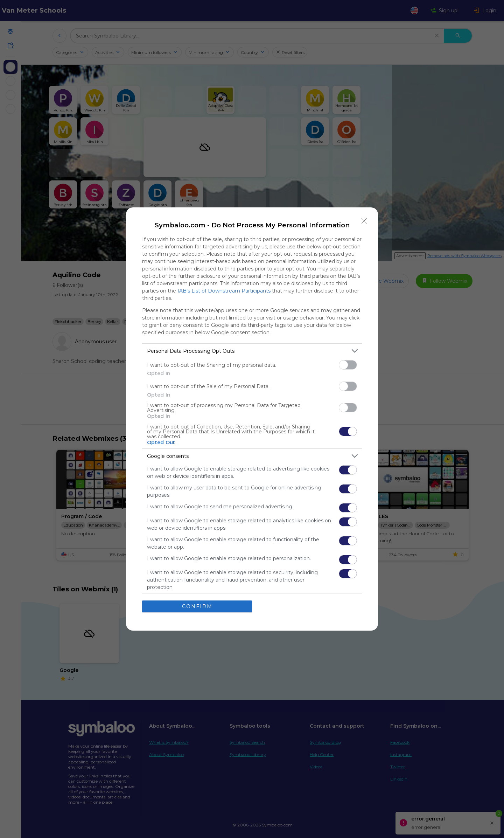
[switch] (348, 365)
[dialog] (252, 419)
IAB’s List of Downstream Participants (224, 291)
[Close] (364, 221)
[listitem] (252, 351)
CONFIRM (197, 606)
